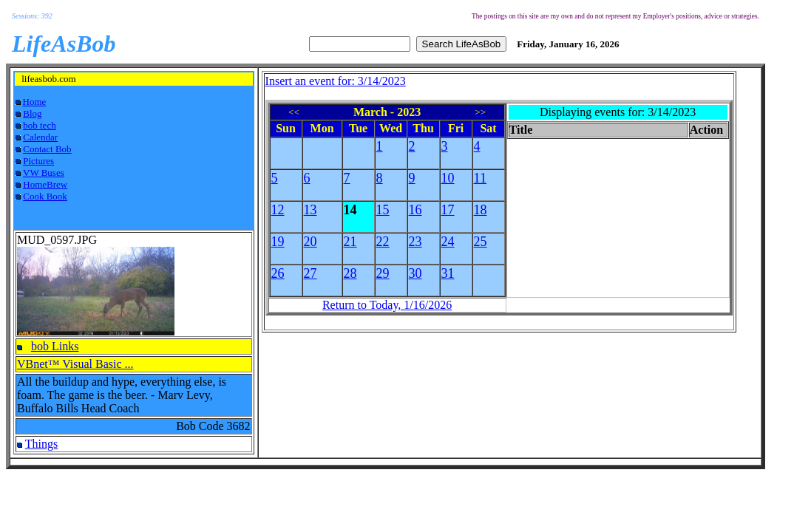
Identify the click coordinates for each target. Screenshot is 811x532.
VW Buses (44, 173)
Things (41, 444)
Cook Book (45, 196)
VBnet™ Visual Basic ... (75, 364)
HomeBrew (45, 184)
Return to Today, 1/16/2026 (387, 305)
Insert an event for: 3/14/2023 (336, 81)
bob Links (55, 346)
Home (35, 102)
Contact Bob (47, 149)
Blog (32, 113)
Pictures (38, 161)
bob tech (39, 125)
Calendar (40, 137)
